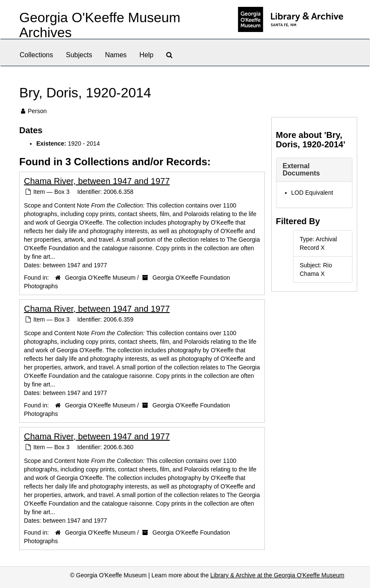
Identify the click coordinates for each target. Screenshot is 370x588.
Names (116, 55)
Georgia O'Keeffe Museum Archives (100, 25)
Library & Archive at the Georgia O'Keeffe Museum (277, 575)
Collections (36, 55)
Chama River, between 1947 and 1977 (97, 181)
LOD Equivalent (312, 193)
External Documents (301, 170)
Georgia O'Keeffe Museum (100, 278)
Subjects (79, 55)
